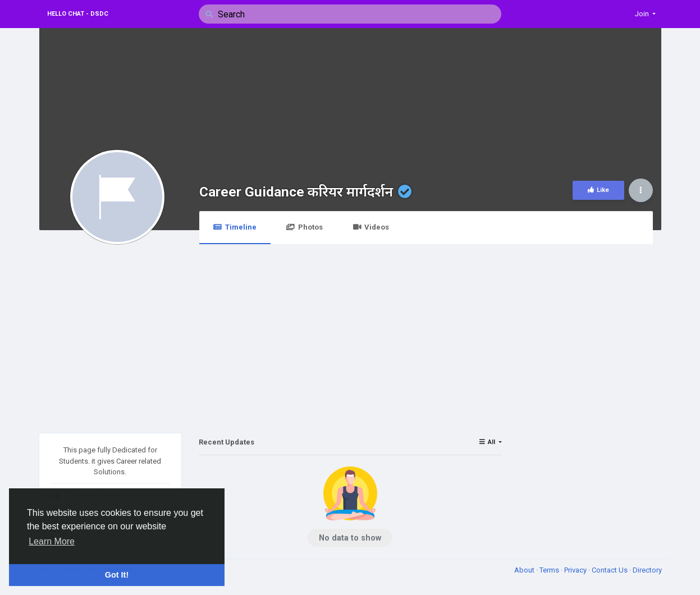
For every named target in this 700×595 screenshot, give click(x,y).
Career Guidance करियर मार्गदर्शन (296, 192)
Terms (550, 570)
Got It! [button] (117, 575)
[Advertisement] (350, 332)
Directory (647, 570)
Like (598, 190)
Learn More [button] (52, 541)
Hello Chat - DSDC (78, 14)
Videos (371, 227)
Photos (305, 227)
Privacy (576, 570)
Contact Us (610, 570)
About (525, 570)
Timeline (235, 227)
